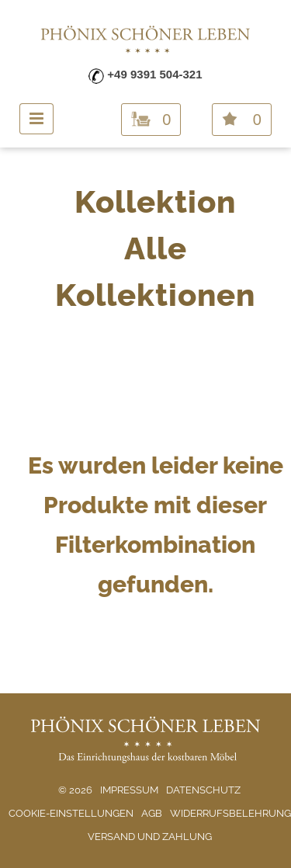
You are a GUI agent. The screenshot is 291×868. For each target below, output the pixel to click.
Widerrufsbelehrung (230, 813)
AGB (152, 813)
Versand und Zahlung (150, 837)
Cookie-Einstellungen (71, 813)
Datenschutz (203, 790)
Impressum (129, 790)
